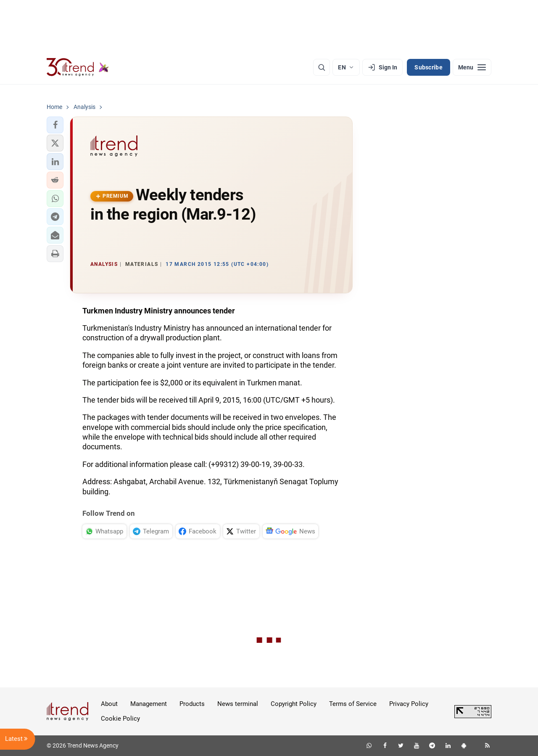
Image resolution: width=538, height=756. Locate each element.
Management (149, 704)
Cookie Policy (120, 719)
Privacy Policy (409, 704)
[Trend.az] (78, 67)
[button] (55, 125)
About (109, 704)
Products (192, 704)
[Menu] (472, 67)
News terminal (238, 704)
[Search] (322, 67)
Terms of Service (353, 704)
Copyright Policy (294, 704)
